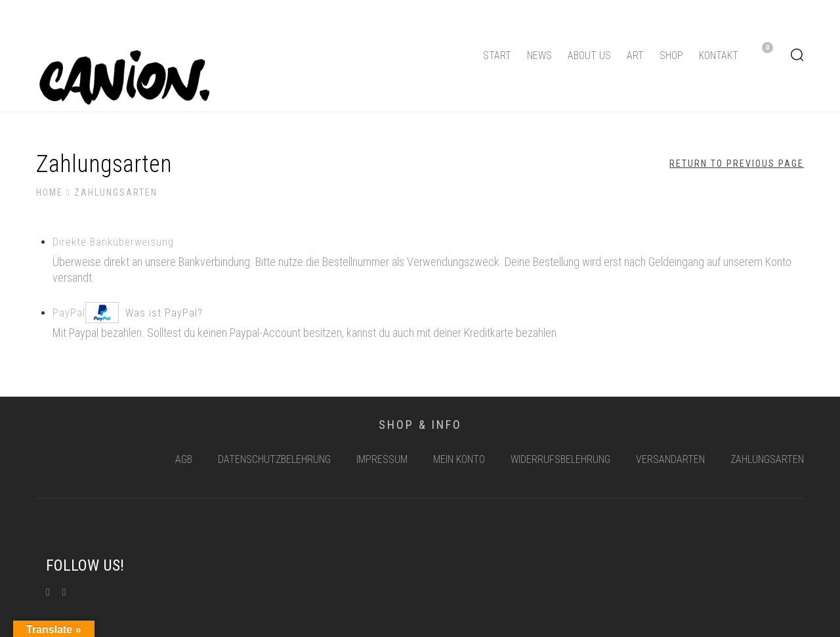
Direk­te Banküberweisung (113, 242)
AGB (184, 459)
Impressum (382, 459)
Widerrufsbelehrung (560, 459)
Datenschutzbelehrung (274, 459)
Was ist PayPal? (164, 313)
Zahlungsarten (767, 459)
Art (635, 55)
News (539, 55)
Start (497, 55)
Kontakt (719, 55)
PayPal (128, 310)
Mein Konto (459, 459)
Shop (671, 55)
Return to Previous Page (737, 164)
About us (589, 55)
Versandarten (670, 459)
